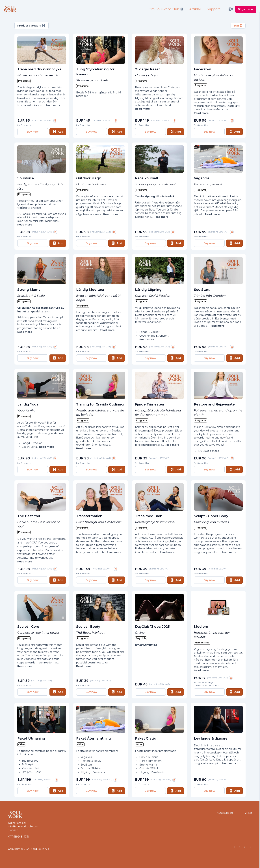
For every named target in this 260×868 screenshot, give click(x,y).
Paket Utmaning (31, 738)
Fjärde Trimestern (150, 404)
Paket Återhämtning (94, 738)
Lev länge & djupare (211, 738)
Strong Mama (29, 290)
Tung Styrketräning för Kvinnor (95, 72)
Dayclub (141, 638)
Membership (202, 643)
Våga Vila (202, 178)
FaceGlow (202, 69)
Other (22, 744)
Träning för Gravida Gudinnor (100, 404)
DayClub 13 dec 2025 (152, 627)
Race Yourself (147, 178)
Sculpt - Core (28, 627)
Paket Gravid (146, 738)
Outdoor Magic (89, 178)
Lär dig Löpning (148, 290)
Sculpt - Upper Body (211, 516)
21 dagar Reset (148, 69)
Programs (24, 81)
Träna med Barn (149, 516)
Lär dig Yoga (28, 404)
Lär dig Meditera (90, 290)
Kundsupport (225, 813)
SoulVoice (26, 178)
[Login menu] (231, 9)
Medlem (201, 627)
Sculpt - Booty (88, 627)
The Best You (29, 516)
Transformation (89, 516)
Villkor (248, 813)
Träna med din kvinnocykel (40, 69)
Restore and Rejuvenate (214, 404)
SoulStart (202, 290)
